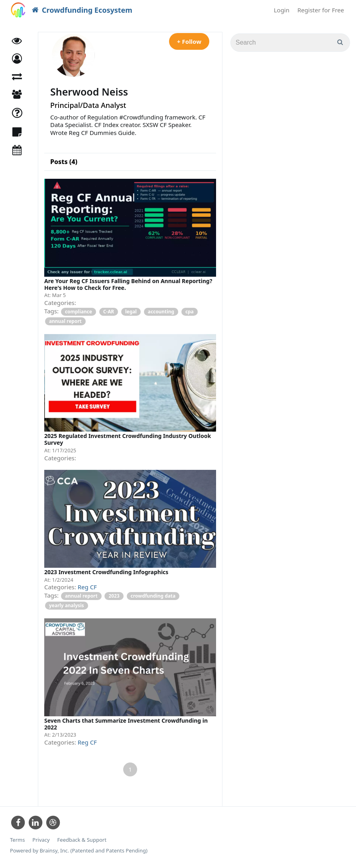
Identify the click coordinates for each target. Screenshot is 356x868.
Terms (17, 840)
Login (282, 10)
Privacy (41, 840)
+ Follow (189, 41)
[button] (17, 59)
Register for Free (321, 10)
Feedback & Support (82, 840)
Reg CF (87, 587)
